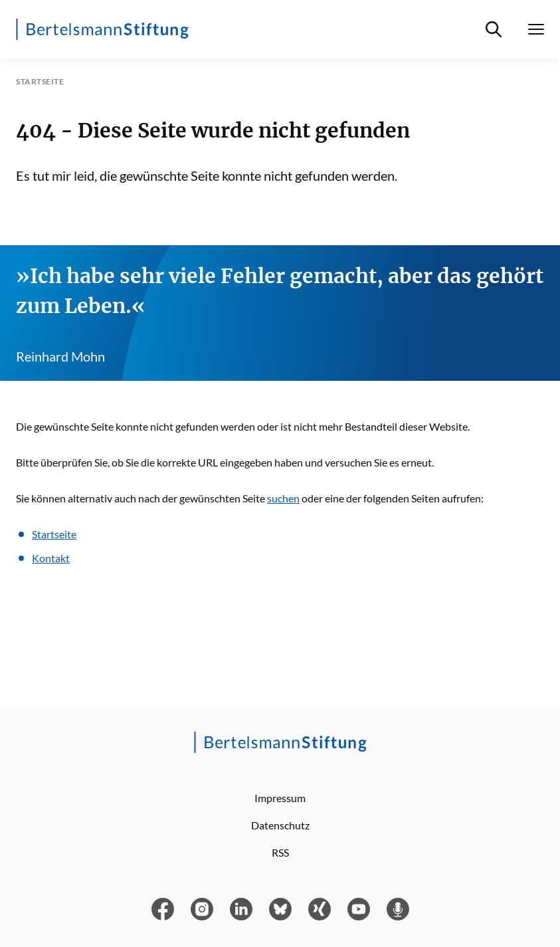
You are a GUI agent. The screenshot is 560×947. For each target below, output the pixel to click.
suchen (283, 498)
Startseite (54, 534)
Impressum (280, 798)
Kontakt (51, 558)
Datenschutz (280, 825)
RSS (280, 852)
